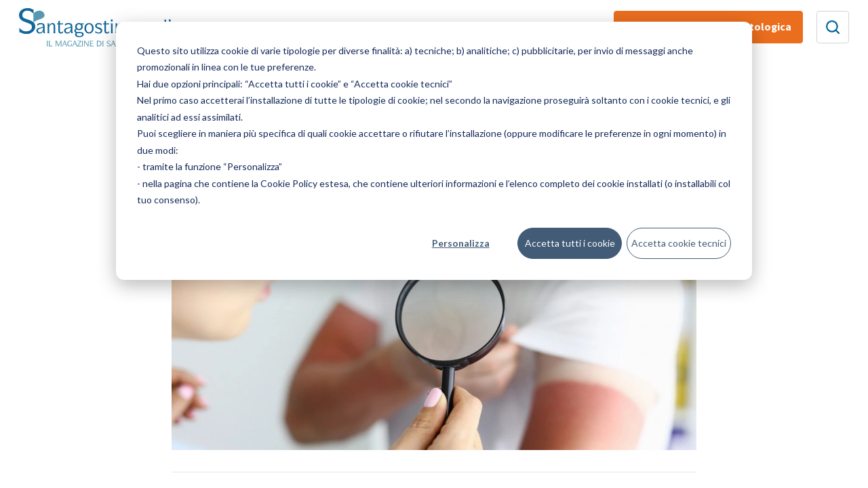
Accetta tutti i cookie (570, 243)
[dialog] (434, 151)
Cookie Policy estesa (304, 183)
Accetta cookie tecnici (679, 243)
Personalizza (461, 243)
